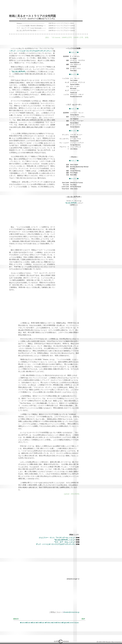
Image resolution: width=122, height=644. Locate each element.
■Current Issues (73, 623)
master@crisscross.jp (71, 612)
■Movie (28, 623)
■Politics (48, 623)
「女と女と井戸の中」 (71, 203)
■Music (42, 623)
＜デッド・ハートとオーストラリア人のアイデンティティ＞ (31, 51)
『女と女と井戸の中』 (19, 72)
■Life (53, 623)
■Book (33, 623)
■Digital (64, 623)
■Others (58, 623)
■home (23, 623)
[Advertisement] (38, 43)
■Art (38, 623)
